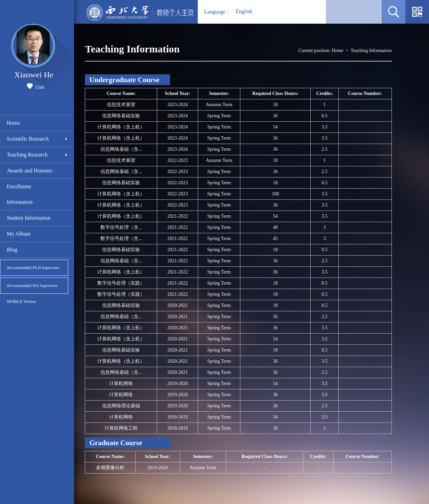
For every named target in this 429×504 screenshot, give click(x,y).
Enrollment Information (20, 194)
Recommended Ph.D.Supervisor (33, 268)
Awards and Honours (30, 171)
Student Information (29, 218)
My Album (19, 234)
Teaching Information (371, 51)
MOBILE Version (21, 302)
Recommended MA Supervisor (32, 286)
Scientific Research (28, 139)
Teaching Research (27, 155)
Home (13, 123)
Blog (12, 250)
